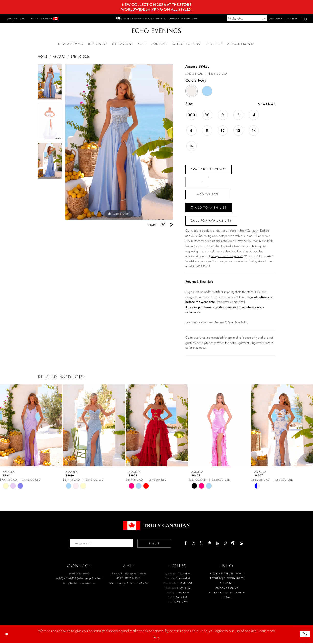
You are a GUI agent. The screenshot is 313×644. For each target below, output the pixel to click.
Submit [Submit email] (155, 545)
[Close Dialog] (7, 635)
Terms (227, 599)
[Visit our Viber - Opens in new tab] (234, 545)
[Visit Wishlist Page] (293, 18)
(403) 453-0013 (200, 268)
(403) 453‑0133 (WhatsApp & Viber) (79, 579)
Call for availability (212, 221)
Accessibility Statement (227, 594)
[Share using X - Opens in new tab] (163, 225)
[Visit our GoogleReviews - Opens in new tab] (242, 545)
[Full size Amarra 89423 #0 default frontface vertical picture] (119, 142)
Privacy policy (227, 589)
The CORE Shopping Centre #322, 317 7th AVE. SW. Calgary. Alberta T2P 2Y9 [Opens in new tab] (129, 580)
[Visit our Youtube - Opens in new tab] (218, 545)
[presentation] (31, 426)
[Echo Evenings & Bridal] (156, 31)
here (156, 638)
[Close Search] (264, 19)
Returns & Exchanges (227, 579)
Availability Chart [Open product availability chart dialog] (209, 169)
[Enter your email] (101, 545)
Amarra (59, 56)
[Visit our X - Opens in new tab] (203, 545)
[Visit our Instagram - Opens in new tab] (195, 545)
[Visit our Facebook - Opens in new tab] (187, 545)
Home (43, 56)
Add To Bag (208, 195)
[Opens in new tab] (187, 44)
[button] (306, 18)
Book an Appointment (227, 575)
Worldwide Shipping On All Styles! (156, 9)
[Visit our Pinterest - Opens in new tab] (211, 545)
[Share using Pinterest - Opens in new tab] (171, 225)
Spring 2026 (80, 56)
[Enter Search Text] (247, 18)
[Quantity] (197, 182)
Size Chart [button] (266, 104)
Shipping (227, 584)
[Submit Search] (229, 19)
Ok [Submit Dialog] (305, 635)
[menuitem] (16, 18)
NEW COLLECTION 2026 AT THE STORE (156, 5)
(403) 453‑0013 (79, 575)
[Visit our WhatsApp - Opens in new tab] (227, 545)
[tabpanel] (50, 84)
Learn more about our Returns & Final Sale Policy (217, 324)
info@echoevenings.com (227, 257)
